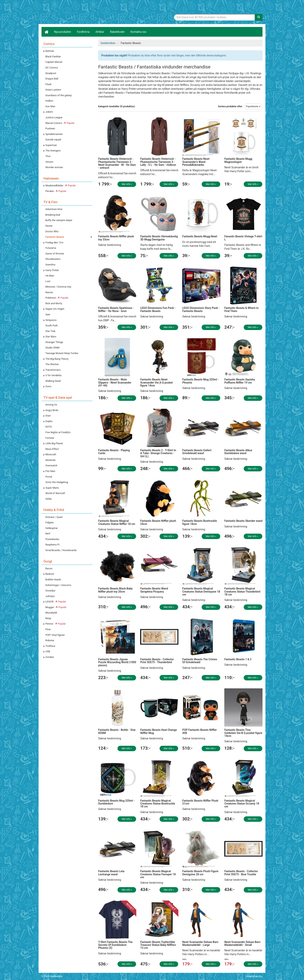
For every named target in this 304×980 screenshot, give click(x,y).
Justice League (54, 117)
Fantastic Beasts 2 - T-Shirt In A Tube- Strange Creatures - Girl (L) (158, 453)
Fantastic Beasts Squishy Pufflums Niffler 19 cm (240, 381)
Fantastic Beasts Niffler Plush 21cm (200, 802)
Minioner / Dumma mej (58, 287)
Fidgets (50, 522)
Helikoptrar (52, 528)
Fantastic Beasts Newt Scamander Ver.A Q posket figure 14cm (156, 382)
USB (48, 651)
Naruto (49, 292)
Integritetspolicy (254, 976)
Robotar (50, 640)
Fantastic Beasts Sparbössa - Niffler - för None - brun (116, 309)
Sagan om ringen (55, 309)
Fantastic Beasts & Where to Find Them (241, 309)
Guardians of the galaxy (59, 95)
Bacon (49, 568)
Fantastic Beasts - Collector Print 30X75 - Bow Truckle (241, 873)
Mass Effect (52, 449)
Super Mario (52, 488)
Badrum (50, 574)
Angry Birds (52, 410)
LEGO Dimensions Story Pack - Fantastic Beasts (201, 309)
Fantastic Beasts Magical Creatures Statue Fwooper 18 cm (158, 874)
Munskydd (51, 613)
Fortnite (50, 438)
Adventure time (54, 209)
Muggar (56, 607)
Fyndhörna (83, 32)
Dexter (49, 226)
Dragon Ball (52, 79)
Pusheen (50, 128)
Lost (48, 281)
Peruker (56, 191)
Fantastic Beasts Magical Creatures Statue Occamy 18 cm (242, 804)
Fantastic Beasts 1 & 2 (238, 659)
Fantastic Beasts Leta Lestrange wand (111, 873)
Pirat (48, 629)
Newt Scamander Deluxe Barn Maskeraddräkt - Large (200, 943)
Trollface (50, 646)
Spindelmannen (54, 134)
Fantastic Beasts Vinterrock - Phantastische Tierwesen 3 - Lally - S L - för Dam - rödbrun (158, 162)
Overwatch (51, 465)
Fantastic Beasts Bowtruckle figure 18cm (199, 522)
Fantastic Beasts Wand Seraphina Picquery (154, 590)
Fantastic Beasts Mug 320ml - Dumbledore (117, 802)
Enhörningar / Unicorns (58, 585)
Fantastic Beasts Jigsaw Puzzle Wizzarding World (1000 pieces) (117, 662)
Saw (48, 314)
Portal (49, 477)
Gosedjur (50, 591)
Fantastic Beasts (55, 237)
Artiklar (100, 32)
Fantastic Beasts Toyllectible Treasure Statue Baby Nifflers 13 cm (158, 945)
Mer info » (127, 184)
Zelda (48, 499)
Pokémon (57, 298)
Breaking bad (53, 215)
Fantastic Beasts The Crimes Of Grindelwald (200, 661)
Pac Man (50, 471)
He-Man (50, 276)
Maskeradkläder (60, 185)
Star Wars (51, 337)
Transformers (53, 370)
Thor (48, 156)
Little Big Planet (54, 443)
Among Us (51, 405)
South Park (51, 325)
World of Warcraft (55, 493)
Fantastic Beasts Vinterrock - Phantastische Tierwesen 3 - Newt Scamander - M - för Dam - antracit (117, 163)
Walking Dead (53, 381)
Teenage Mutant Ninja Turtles (62, 353)
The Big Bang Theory (57, 359)
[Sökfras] (215, 17)
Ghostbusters (53, 259)
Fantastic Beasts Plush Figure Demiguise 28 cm (200, 873)
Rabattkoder (117, 32)
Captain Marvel (54, 62)
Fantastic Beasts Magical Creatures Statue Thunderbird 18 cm (242, 592)
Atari (48, 416)
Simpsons (51, 320)
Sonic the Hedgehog (57, 482)
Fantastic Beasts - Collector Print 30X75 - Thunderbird (157, 661)
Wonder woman (54, 167)
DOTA (49, 427)
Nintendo (51, 460)
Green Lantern (53, 90)
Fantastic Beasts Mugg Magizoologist (238, 160)
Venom (49, 162)
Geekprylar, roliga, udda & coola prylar (71, 13)
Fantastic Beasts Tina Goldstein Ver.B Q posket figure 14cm (243, 733)
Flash (48, 84)
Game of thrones (55, 254)
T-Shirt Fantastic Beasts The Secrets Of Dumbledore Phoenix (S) (115, 945)
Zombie (50, 657)
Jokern (49, 112)
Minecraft (51, 454)
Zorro (48, 386)
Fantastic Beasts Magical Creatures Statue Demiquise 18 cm (201, 592)
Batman (50, 51)
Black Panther (53, 57)
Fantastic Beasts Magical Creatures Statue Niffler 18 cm (117, 522)
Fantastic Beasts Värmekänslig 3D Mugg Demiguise (159, 238)
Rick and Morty (54, 303)
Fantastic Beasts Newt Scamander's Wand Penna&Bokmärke (196, 162)
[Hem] (46, 32)
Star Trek (50, 331)
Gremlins (50, 265)
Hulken (49, 101)
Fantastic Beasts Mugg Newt (200, 236)
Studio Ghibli (52, 348)
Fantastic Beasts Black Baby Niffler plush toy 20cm (115, 590)
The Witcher (52, 364)
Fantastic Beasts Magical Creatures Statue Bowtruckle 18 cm (158, 804)
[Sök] (259, 17)
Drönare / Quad (54, 517)
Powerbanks (52, 539)
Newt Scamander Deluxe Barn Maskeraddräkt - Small (242, 943)
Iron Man (50, 106)
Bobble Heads (53, 579)
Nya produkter (63, 32)
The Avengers (53, 151)
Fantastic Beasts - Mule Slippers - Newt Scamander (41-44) (115, 382)
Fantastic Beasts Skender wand (243, 521)
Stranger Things (54, 342)
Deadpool (51, 73)
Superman (51, 145)
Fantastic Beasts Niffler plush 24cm (158, 522)
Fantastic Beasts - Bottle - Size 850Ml (117, 731)
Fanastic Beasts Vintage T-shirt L (243, 238)
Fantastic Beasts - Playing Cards (114, 452)
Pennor (56, 624)
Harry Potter (52, 270)
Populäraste (253, 106)
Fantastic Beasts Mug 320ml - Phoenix (200, 381)
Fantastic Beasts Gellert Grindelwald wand (197, 452)
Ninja (48, 618)
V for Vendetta (53, 375)
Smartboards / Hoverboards (61, 550)
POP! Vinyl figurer (55, 635)
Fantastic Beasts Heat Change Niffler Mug (158, 731)
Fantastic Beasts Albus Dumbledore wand (238, 452)
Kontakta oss (138, 32)
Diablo (49, 421)
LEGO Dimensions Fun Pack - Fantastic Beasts (158, 309)
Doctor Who (52, 231)
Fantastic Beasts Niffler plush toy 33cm (116, 238)
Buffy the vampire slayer (59, 220)
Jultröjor (50, 596)
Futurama (51, 248)
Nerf (48, 534)
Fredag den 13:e (54, 242)
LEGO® (56, 602)
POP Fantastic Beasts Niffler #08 (199, 731)
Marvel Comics (60, 123)
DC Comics (52, 68)
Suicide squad (53, 140)
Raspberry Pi (52, 545)
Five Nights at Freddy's (58, 432)
